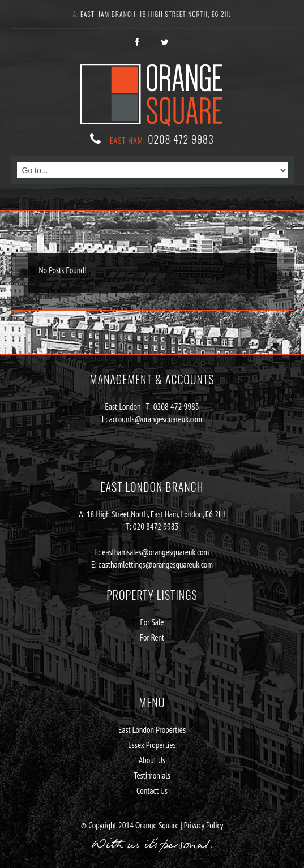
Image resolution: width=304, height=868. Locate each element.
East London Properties (152, 730)
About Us (152, 760)
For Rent (152, 637)
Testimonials (152, 775)
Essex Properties (152, 745)
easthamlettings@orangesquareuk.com (156, 564)
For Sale (152, 622)
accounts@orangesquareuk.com (156, 419)
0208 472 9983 (181, 139)
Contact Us (152, 791)
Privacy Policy (203, 825)
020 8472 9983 (156, 527)
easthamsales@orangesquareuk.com (155, 552)
